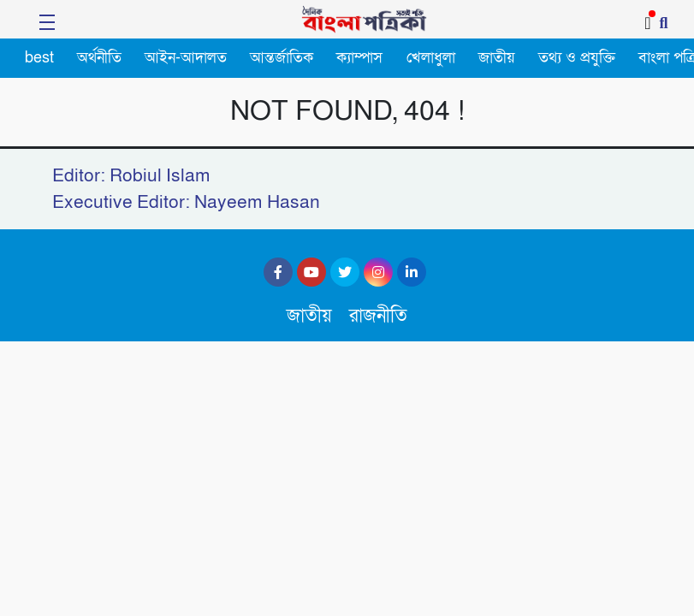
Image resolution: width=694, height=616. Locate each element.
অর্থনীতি (99, 58)
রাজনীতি (378, 316)
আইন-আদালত (186, 58)
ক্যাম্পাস (359, 58)
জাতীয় (497, 58)
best (39, 58)
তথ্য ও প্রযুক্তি (577, 58)
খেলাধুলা (431, 58)
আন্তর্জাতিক (282, 58)
